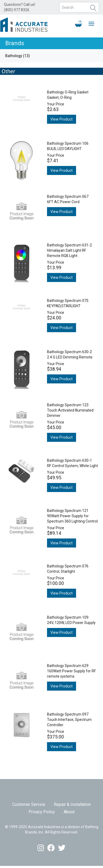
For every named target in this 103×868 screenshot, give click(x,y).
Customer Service (29, 804)
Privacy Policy (42, 812)
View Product (62, 119)
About (69, 812)
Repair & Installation (72, 804)
